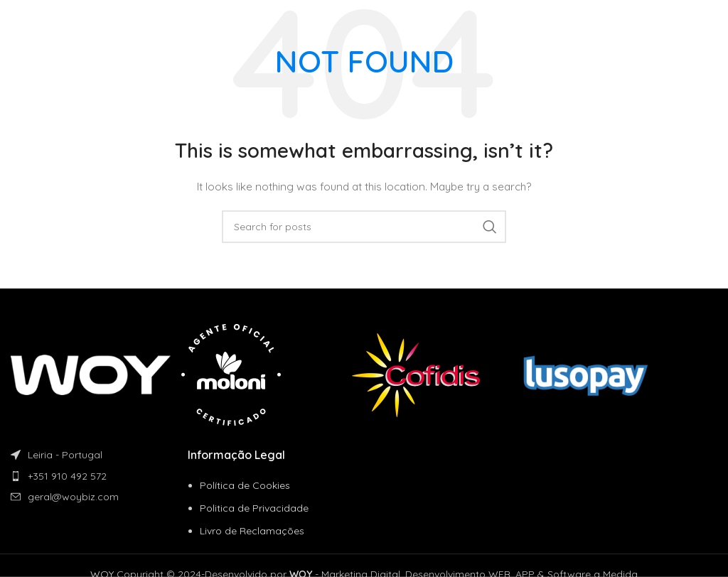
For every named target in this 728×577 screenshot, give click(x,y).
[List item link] (99, 476)
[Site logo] (60, 21)
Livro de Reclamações (252, 531)
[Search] (364, 227)
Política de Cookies (245, 485)
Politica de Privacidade (254, 508)
